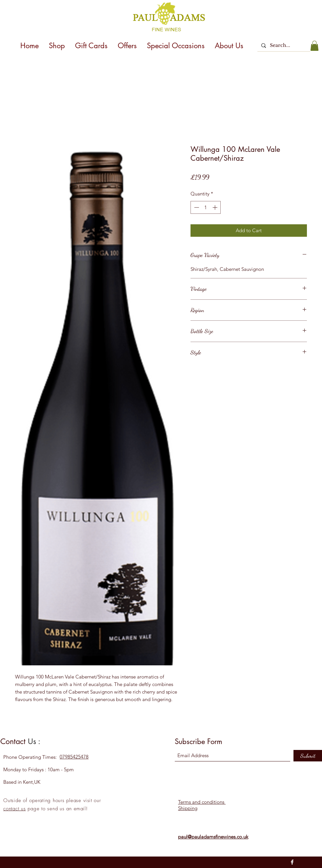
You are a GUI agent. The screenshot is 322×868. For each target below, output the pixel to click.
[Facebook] (292, 862)
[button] (314, 46)
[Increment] (216, 207)
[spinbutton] (206, 207)
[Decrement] (196, 207)
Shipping (188, 808)
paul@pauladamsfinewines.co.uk (213, 837)
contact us (15, 809)
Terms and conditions (202, 802)
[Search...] (283, 46)
